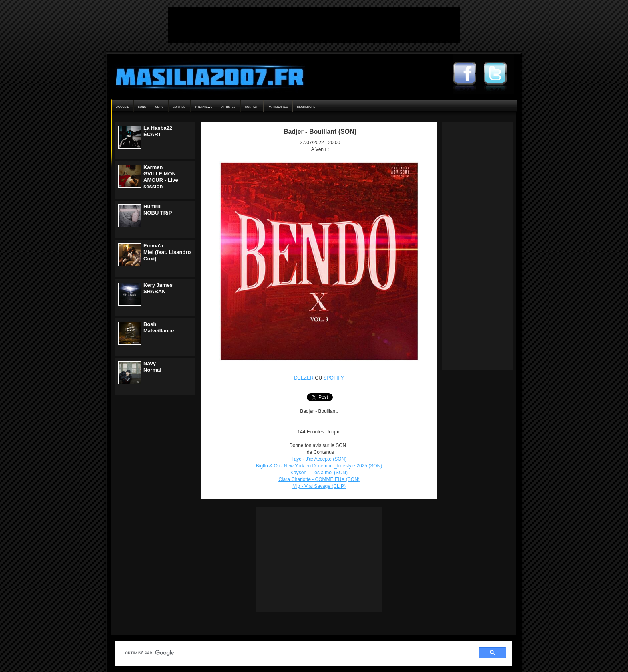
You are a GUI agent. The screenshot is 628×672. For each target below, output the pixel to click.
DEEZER (304, 378)
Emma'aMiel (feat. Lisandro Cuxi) (167, 252)
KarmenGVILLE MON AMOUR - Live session (161, 177)
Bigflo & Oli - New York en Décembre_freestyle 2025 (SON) (319, 466)
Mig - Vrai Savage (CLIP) (319, 486)
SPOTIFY (334, 378)
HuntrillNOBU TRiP (158, 210)
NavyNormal (152, 367)
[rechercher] (296, 653)
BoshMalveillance (159, 327)
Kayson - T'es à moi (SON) (319, 473)
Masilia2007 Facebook (469, 74)
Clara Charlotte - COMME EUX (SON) (319, 479)
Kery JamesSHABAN (158, 288)
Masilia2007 (205, 75)
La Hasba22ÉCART (158, 131)
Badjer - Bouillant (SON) (320, 132)
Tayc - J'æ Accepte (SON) (319, 459)
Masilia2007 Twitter (499, 74)
